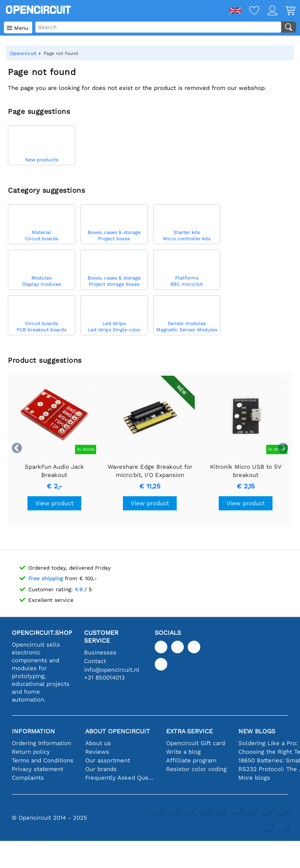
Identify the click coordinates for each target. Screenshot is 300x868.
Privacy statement (37, 769)
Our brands (101, 769)
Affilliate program (191, 760)
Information (33, 731)
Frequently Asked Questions (120, 778)
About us (98, 743)
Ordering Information (41, 743)
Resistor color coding (196, 769)
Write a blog (183, 752)
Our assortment (108, 760)
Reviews (97, 752)
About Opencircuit (118, 731)
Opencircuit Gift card (196, 743)
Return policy (31, 752)
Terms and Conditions (43, 760)
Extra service (189, 731)
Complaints (28, 778)
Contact (95, 661)
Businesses (100, 652)
